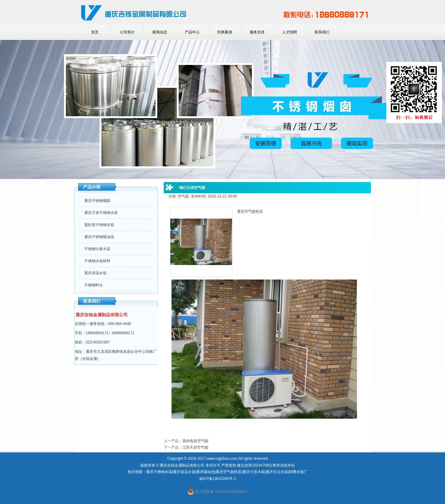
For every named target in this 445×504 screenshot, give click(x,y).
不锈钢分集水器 (97, 249)
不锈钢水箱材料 (97, 261)
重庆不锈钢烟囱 (97, 201)
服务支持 (257, 32)
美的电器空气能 (195, 441)
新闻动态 (160, 32)
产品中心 (192, 32)
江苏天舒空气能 (195, 447)
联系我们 (322, 32)
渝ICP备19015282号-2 (218, 479)
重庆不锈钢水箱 (159, 472)
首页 (95, 32)
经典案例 (225, 32)
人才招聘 (290, 32)
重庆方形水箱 (254, 472)
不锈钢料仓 (94, 285)
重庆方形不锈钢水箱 (101, 213)
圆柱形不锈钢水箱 (99, 225)
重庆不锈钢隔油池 (99, 237)
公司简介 (127, 32)
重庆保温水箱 (95, 273)
